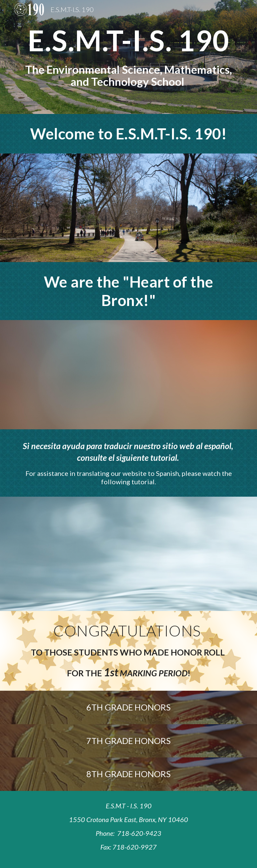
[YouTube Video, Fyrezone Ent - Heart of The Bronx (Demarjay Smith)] (128, 375)
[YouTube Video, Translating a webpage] (128, 554)
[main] (128, 57)
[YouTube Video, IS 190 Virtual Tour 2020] (128, 208)
